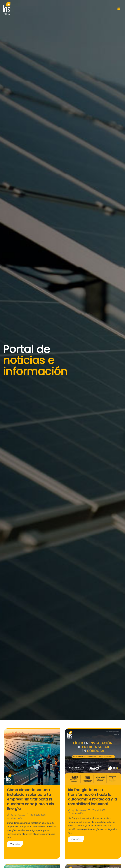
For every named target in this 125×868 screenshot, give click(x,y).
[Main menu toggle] (119, 9)
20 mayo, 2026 (38, 813)
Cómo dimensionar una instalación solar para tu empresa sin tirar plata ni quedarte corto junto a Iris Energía (29, 798)
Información (16, 816)
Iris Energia (20, 813)
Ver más (15, 842)
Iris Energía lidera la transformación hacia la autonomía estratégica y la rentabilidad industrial (91, 796)
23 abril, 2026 (98, 809)
